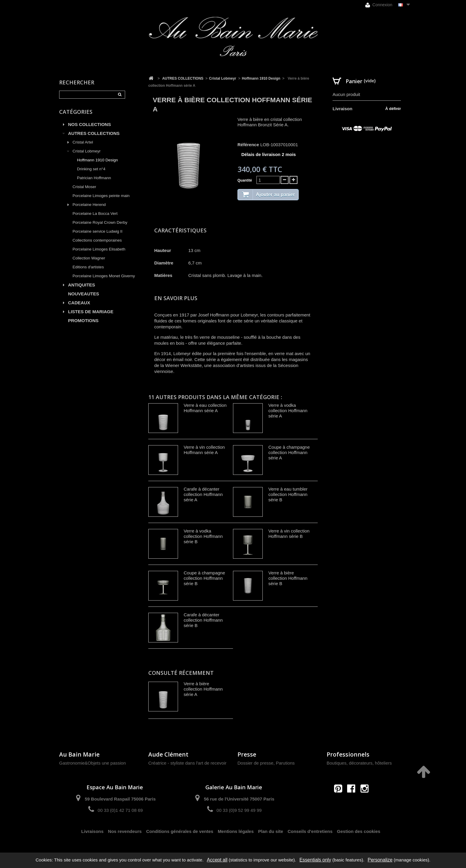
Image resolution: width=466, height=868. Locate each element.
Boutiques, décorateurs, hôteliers (359, 763)
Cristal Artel (83, 142)
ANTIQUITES (82, 285)
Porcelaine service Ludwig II (97, 231)
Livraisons (92, 831)
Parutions (285, 763)
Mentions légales (236, 831)
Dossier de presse (255, 763)
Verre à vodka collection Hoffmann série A (288, 411)
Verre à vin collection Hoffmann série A (204, 450)
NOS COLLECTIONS (89, 124)
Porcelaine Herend (89, 205)
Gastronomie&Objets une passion (92, 763)
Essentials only (315, 860)
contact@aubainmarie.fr (353, 801)
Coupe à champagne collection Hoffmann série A (289, 452)
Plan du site (271, 831)
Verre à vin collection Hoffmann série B (289, 534)
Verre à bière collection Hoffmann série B (288, 578)
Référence (248, 145)
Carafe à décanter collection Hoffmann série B (203, 620)
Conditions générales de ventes (180, 831)
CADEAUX (79, 303)
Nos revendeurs (125, 831)
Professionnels (348, 754)
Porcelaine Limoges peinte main (101, 196)
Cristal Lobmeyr (87, 151)
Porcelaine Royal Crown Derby (100, 222)
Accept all (217, 860)
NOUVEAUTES (84, 294)
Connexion (379, 5)
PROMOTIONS (83, 320)
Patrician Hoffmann (94, 178)
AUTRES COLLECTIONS (94, 133)
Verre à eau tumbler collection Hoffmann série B (288, 494)
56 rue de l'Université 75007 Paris (239, 799)
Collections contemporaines (97, 240)
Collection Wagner (89, 258)
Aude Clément (168, 754)
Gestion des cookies (359, 831)
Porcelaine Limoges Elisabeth (99, 249)
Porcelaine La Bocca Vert (95, 214)
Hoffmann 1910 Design (97, 160)
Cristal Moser (84, 187)
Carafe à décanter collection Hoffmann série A (203, 494)
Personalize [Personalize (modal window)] (380, 860)
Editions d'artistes (88, 267)
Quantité (245, 180)
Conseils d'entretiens (310, 831)
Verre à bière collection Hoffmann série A (203, 689)
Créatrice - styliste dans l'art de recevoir (187, 763)
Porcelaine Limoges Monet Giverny (104, 276)
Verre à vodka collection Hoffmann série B (203, 536)
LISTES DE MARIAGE (91, 312)
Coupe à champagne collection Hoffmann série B (204, 578)
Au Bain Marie (79, 754)
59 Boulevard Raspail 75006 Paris (120, 799)
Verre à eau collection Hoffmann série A (205, 408)
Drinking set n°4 (91, 169)
